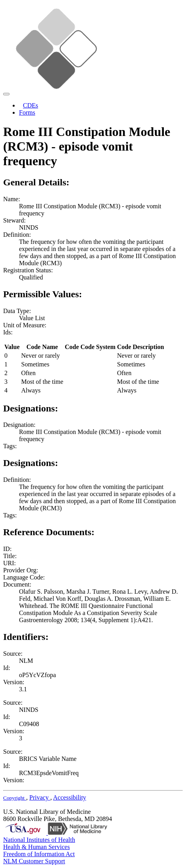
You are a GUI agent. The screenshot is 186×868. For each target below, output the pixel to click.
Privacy (40, 797)
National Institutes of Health (39, 840)
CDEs (30, 105)
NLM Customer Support (34, 861)
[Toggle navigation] (6, 94)
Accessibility (70, 797)
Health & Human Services (36, 847)
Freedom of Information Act (39, 854)
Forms (27, 112)
